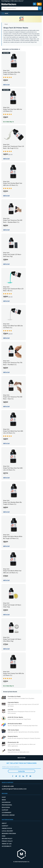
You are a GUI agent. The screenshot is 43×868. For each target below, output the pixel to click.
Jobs (4, 836)
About (4, 823)
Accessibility (7, 846)
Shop (4, 797)
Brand (6, 24)
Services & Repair (8, 815)
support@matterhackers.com (14, 789)
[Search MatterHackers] (40, 8)
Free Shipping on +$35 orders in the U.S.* (12, 1)
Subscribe (21, 771)
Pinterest (27, 776)
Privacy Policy (7, 841)
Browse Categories (11, 49)
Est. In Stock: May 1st (8, 122)
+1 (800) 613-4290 (8, 786)
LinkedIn (23, 776)
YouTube (30, 776)
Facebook (13, 776)
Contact (5, 826)
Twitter (16, 776)
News (4, 800)
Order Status (7, 828)
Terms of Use (7, 844)
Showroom (6, 802)
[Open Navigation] (5, 13)
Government (7, 813)
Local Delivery (7, 831)
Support (5, 810)
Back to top (21, 758)
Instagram (20, 776)
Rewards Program (9, 833)
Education (6, 807)
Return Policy (7, 839)
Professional (7, 805)
